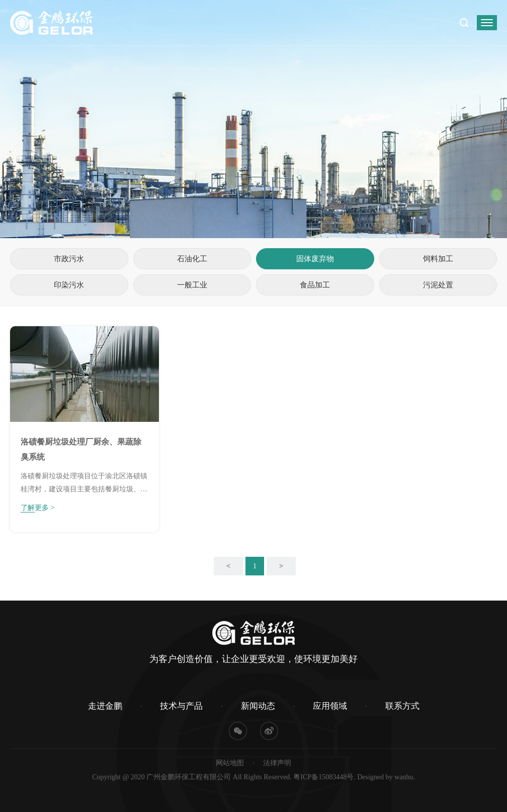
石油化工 (192, 259)
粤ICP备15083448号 (323, 777)
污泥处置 (438, 285)
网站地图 (230, 763)
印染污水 (69, 285)
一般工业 (192, 285)
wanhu (404, 777)
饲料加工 (438, 259)
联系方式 (402, 706)
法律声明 (277, 763)
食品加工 (315, 285)
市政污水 (69, 259)
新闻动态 (258, 706)
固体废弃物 (315, 259)
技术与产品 (181, 706)
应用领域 (330, 706)
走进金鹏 (105, 706)
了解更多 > (37, 508)
